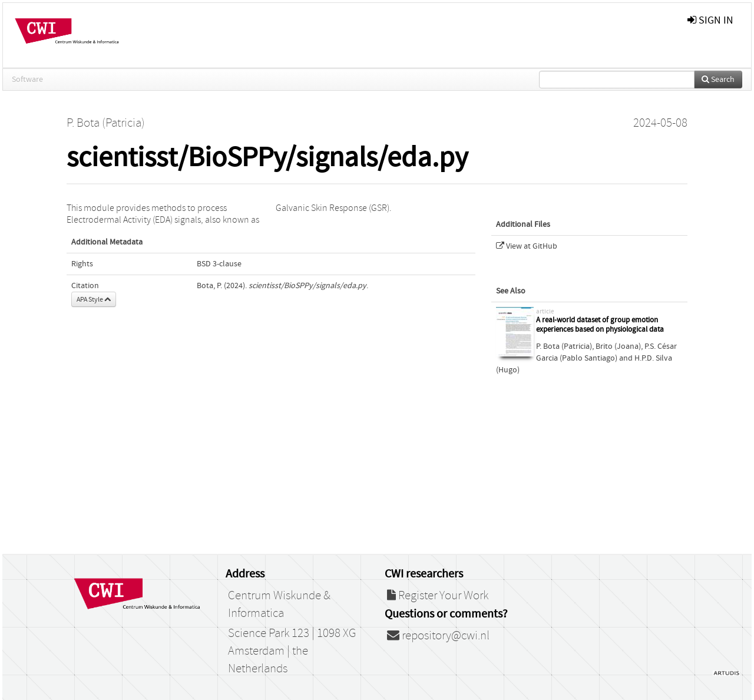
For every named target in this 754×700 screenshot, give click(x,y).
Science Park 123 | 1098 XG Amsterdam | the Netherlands (292, 651)
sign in (710, 20)
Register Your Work (438, 596)
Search (718, 80)
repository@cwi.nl (438, 636)
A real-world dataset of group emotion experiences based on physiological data (600, 325)
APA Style (94, 299)
